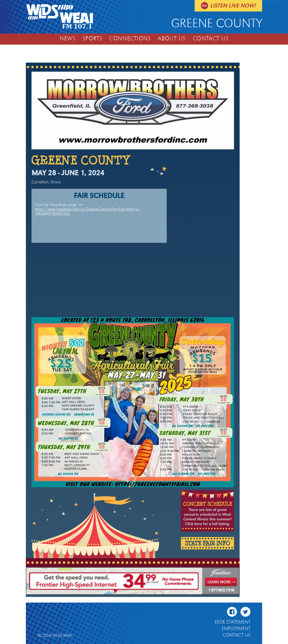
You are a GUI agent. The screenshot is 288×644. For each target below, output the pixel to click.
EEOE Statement (233, 622)
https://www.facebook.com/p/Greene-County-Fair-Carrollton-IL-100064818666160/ (87, 211)
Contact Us (211, 39)
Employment (236, 629)
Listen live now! (233, 6)
